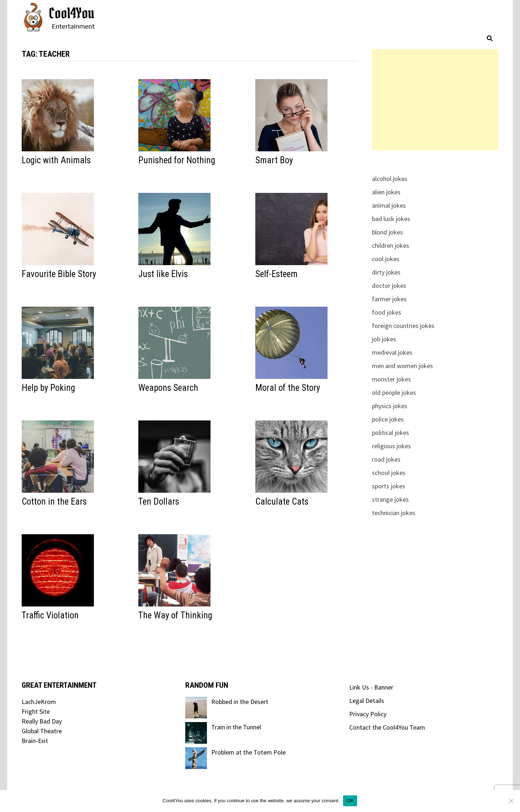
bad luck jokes (391, 219)
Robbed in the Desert (240, 702)
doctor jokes (389, 286)
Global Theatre (42, 731)
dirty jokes (386, 272)
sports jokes (389, 486)
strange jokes (390, 499)
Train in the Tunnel (236, 727)
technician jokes (394, 513)
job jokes (384, 339)
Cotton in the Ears (54, 502)
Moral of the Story (288, 388)
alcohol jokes (390, 179)
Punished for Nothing (177, 160)
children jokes (391, 245)
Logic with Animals (56, 160)
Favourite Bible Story (59, 274)
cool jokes (386, 259)
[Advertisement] (435, 100)
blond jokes (387, 232)
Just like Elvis (163, 274)
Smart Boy (274, 160)
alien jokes (386, 192)
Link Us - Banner (371, 687)
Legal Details (367, 701)
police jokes (388, 419)
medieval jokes (392, 352)
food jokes (387, 312)
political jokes (391, 433)
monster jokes (391, 379)
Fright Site (36, 711)
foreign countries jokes (403, 326)
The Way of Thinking (175, 615)
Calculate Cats (282, 502)
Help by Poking (48, 388)
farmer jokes (389, 299)
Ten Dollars (159, 502)
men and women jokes (402, 366)
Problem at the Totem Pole (248, 752)
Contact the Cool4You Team (387, 727)
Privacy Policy (368, 714)
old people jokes (394, 392)
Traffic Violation (50, 615)
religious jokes (391, 446)
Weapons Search (168, 388)
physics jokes (390, 406)
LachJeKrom (39, 702)
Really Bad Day (42, 721)
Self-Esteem (276, 274)
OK (350, 801)
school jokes (389, 473)
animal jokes (389, 205)
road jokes (386, 459)
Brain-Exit (35, 741)
